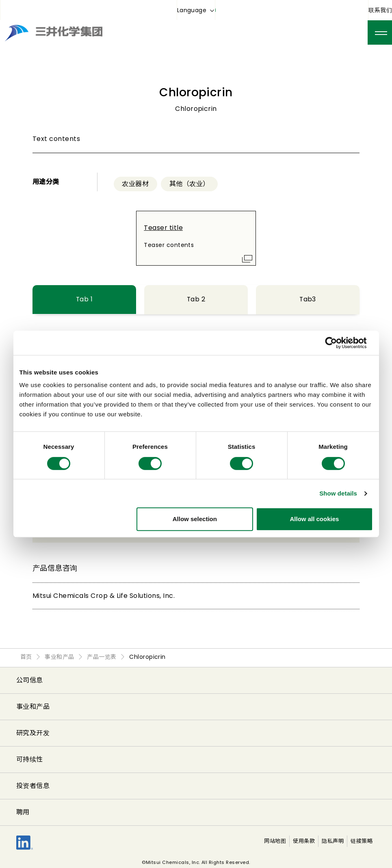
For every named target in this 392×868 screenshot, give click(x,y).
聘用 (23, 812)
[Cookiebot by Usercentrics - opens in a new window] (337, 343)
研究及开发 (33, 733)
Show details (338, 493)
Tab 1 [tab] (84, 299)
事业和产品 (33, 707)
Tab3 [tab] (308, 299)
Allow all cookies (315, 519)
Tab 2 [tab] (196, 299)
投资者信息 (33, 786)
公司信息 (30, 680)
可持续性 (30, 759)
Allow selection (195, 519)
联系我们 (380, 10)
